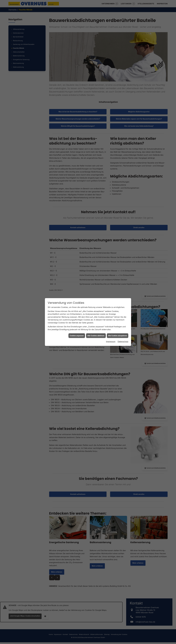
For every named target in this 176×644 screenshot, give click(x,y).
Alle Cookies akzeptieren (118, 216)
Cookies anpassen (77, 216)
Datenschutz (123, 222)
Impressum (111, 222)
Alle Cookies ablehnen (96, 216)
